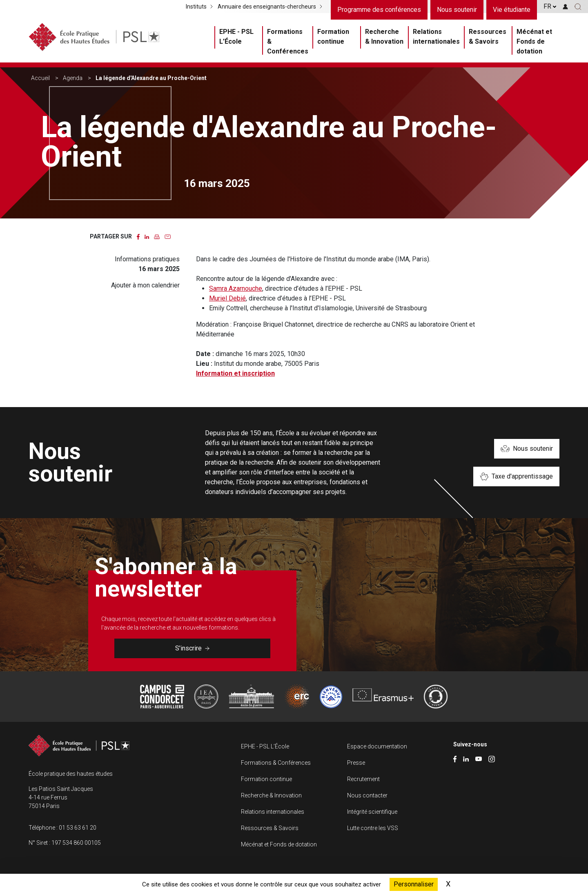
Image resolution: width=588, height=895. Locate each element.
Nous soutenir (457, 10)
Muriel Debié (227, 298)
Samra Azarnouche (236, 288)
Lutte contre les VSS (373, 828)
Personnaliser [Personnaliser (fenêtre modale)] (414, 884)
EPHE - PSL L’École (236, 37)
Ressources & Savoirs (488, 37)
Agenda (73, 78)
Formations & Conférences (288, 41)
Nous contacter (367, 795)
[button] (578, 7)
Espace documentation (377, 746)
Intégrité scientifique (372, 812)
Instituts (196, 7)
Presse (356, 763)
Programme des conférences (379, 10)
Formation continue (333, 37)
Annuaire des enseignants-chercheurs (267, 7)
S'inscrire (192, 648)
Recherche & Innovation (384, 37)
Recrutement (363, 779)
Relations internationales (436, 37)
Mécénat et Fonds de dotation (534, 41)
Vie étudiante (512, 10)
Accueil (40, 78)
